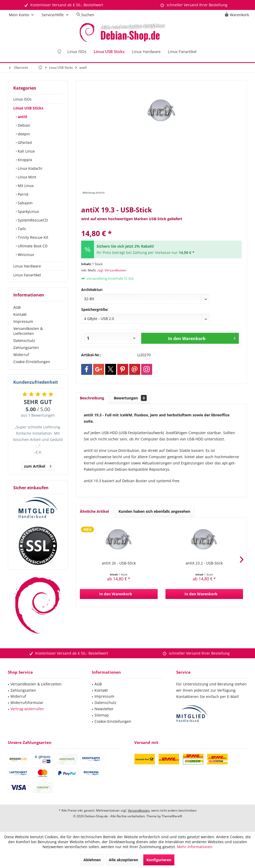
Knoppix (24, 160)
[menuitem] (238, 15)
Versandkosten (139, 810)
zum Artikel (38, 465)
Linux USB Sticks (28, 108)
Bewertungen (130, 398)
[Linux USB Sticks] (109, 52)
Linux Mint (26, 177)
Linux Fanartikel (27, 275)
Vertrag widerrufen (27, 709)
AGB (17, 307)
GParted (24, 142)
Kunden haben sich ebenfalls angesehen (154, 511)
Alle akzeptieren (123, 860)
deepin (23, 134)
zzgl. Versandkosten (112, 270)
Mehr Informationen (195, 847)
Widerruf (21, 355)
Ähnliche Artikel (94, 511)
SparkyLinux (28, 211)
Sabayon (25, 203)
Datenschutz (24, 340)
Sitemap (102, 715)
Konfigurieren (159, 860)
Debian (23, 125)
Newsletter (104, 709)
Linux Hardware (27, 266)
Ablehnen (92, 860)
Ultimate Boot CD (32, 246)
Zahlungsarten (26, 348)
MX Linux (25, 186)
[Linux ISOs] (77, 52)
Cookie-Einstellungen (32, 362)
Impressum (23, 321)
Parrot (23, 194)
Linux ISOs (22, 99)
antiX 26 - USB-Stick (119, 563)
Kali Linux (26, 151)
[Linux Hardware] (146, 52)
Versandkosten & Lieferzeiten (28, 331)
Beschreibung (92, 398)
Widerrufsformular (27, 703)
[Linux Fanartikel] (182, 52)
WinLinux (25, 255)
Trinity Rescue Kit (32, 237)
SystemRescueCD (32, 220)
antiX (22, 117)
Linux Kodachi (29, 168)
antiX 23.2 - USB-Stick (204, 563)
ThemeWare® (172, 816)
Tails (21, 229)
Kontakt (20, 314)
